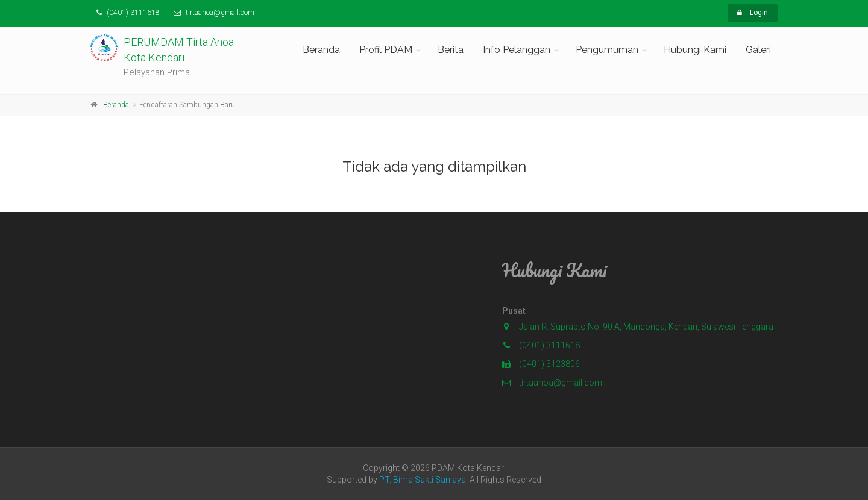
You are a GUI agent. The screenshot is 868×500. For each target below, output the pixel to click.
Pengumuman (607, 50)
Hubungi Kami (695, 50)
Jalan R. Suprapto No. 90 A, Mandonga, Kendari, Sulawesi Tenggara (646, 327)
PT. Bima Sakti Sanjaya (423, 480)
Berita (451, 50)
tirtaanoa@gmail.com (552, 383)
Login (753, 13)
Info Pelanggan (517, 50)
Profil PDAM (386, 50)
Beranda (321, 50)
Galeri (758, 50)
